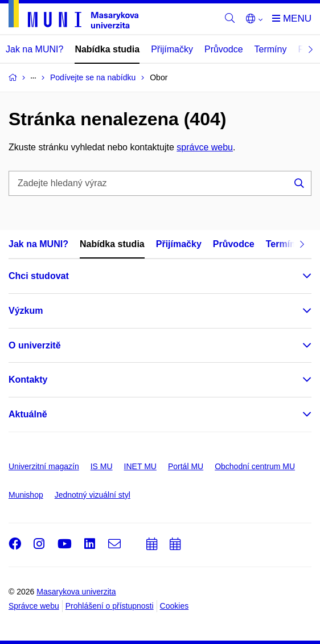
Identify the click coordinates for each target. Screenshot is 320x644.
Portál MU (186, 466)
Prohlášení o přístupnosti (110, 606)
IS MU (102, 466)
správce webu (205, 147)
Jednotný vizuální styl (93, 495)
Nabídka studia (107, 49)
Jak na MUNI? (34, 49)
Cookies (175, 606)
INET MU (140, 466)
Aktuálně (28, 414)
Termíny (271, 49)
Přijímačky (172, 49)
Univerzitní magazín (44, 466)
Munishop (26, 495)
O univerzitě (35, 345)
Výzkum (26, 311)
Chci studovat (39, 276)
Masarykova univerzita (76, 592)
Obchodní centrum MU (255, 466)
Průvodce (224, 49)
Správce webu (34, 606)
